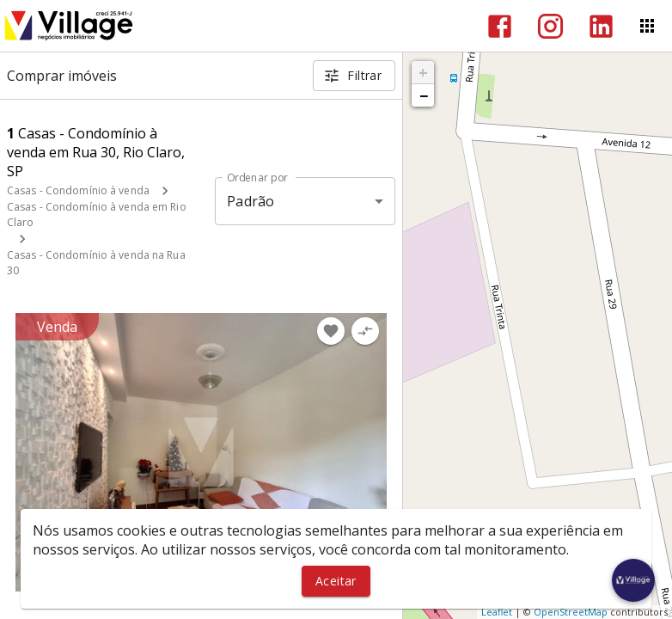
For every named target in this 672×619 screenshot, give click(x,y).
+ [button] (423, 72)
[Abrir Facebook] (500, 26)
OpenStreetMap (571, 612)
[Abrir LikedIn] (601, 26)
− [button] (424, 95)
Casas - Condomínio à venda (78, 190)
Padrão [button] (250, 201)
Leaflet (497, 612)
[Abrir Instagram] (550, 26)
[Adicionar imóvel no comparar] (365, 331)
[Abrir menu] (647, 26)
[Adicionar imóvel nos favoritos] (331, 331)
